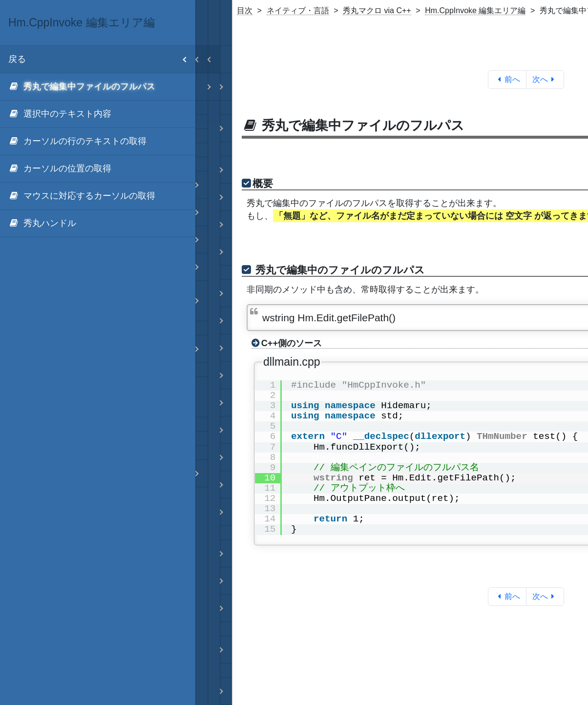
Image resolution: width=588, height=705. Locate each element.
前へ (507, 79)
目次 (245, 10)
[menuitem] (98, 87)
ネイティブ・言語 (298, 10)
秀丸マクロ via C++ (377, 10)
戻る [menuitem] (102, 59)
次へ (545, 79)
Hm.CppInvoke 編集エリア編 (475, 10)
